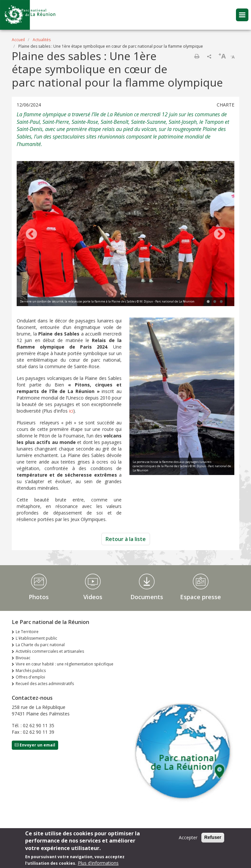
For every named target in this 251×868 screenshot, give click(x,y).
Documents (147, 597)
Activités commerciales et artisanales (50, 651)
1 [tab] (208, 302)
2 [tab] (215, 302)
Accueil (18, 40)
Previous (31, 235)
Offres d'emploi (30, 677)
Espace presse (201, 597)
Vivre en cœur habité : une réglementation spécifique (65, 664)
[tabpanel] (125, 234)
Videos (93, 597)
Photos (39, 597)
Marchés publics (31, 671)
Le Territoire (27, 632)
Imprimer (197, 56)
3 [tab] (221, 302)
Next (220, 235)
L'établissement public (36, 638)
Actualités (42, 40)
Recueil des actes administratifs (45, 684)
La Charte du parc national (40, 645)
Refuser (213, 837)
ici (71, 411)
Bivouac (23, 658)
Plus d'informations (98, 863)
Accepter (188, 837)
